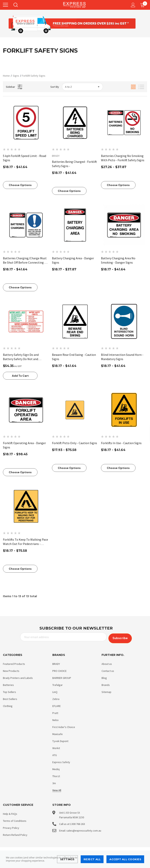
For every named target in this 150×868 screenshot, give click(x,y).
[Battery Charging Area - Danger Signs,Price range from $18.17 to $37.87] (75, 225)
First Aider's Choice (64, 726)
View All (57, 789)
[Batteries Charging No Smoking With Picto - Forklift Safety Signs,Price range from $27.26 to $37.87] (124, 123)
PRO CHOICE (59, 670)
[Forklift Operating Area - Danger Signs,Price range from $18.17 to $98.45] (26, 410)
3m (54, 782)
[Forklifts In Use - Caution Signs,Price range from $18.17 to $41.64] (124, 410)
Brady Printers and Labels (18, 677)
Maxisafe (58, 733)
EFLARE (57, 705)
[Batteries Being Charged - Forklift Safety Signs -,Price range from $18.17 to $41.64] (75, 123)
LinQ (55, 691)
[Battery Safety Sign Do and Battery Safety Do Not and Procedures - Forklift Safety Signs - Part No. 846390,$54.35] (26, 322)
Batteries (8, 684)
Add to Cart (20, 376)
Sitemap (106, 691)
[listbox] (82, 87)
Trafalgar (58, 684)
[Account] (132, 5)
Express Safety (61, 761)
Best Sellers (10, 698)
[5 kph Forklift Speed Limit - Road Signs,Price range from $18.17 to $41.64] (26, 123)
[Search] (15, 5)
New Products (11, 670)
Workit (56, 747)
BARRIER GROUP (62, 677)
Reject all (92, 859)
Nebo (55, 719)
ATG (55, 754)
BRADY (56, 663)
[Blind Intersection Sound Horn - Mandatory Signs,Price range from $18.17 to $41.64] (124, 322)
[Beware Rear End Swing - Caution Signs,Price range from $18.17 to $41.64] (75, 322)
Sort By (55, 87)
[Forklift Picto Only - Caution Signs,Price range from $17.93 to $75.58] (75, 410)
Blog (104, 677)
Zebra (56, 698)
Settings (67, 859)
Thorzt (56, 775)
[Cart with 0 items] (143, 5)
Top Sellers (9, 691)
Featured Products (14, 663)
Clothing (8, 705)
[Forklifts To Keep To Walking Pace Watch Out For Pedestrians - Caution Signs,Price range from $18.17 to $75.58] (26, 506)
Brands (106, 684)
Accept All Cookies (125, 859)
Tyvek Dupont (60, 740)
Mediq (56, 768)
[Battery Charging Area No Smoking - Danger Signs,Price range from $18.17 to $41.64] (124, 225)
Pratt (55, 712)
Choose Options (20, 185)
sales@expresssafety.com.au (84, 830)
